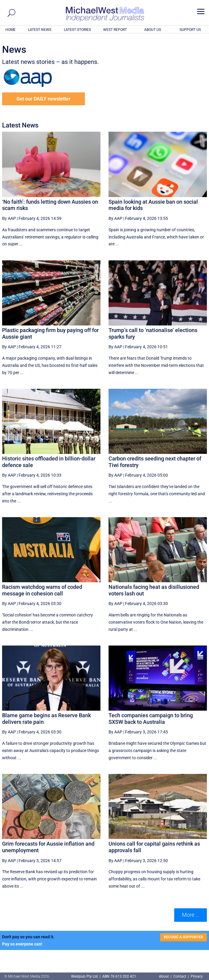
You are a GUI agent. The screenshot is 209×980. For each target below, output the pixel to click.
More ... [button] (191, 915)
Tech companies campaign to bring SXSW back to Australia (151, 719)
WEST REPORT (115, 30)
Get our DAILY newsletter (43, 99)
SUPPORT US (190, 30)
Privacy (197, 976)
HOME (10, 30)
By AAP (9, 218)
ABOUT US (153, 30)
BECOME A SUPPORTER (184, 937)
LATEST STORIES (77, 30)
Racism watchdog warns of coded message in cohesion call (42, 590)
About (164, 976)
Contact (180, 976)
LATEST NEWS (40, 30)
